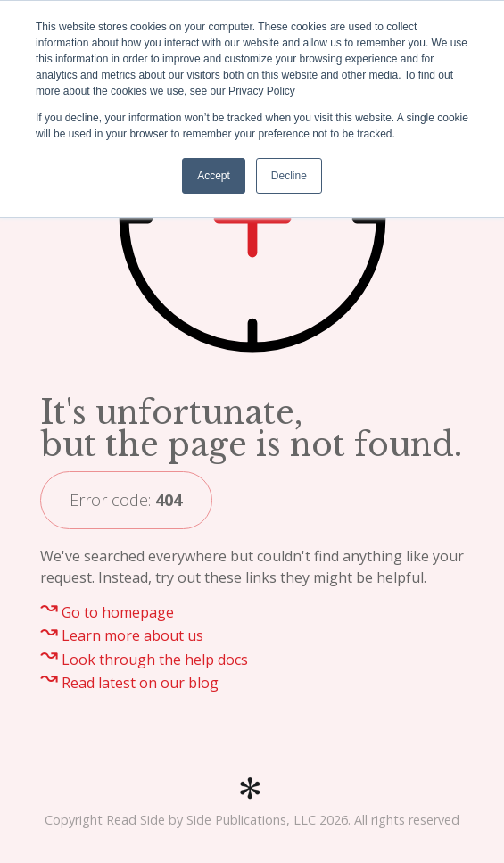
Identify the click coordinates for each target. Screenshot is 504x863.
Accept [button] (214, 176)
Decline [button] (289, 176)
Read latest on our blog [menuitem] (140, 683)
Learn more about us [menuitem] (132, 635)
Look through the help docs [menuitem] (155, 660)
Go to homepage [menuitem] (118, 612)
